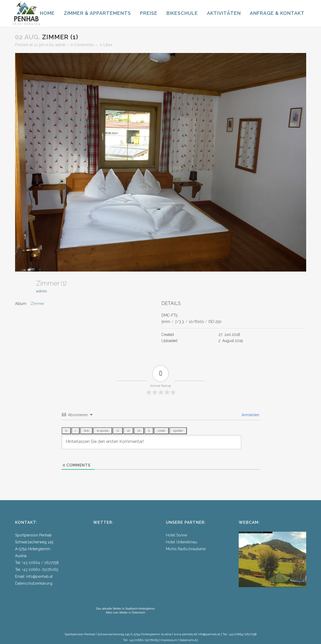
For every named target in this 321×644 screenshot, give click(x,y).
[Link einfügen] (87, 431)
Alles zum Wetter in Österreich (125, 612)
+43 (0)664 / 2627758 (40, 563)
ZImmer (37, 304)
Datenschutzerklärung (34, 583)
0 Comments (82, 45)
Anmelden (250, 415)
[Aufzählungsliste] (128, 431)
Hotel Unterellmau (182, 542)
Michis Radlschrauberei (186, 549)
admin (60, 45)
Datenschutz (189, 640)
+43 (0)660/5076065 (144, 640)
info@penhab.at (39, 576)
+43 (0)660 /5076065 (40, 570)
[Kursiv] (76, 431)
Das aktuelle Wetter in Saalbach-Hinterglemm (125, 609)
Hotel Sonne (177, 535)
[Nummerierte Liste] (139, 431)
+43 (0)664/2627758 (243, 634)
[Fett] (66, 431)
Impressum (169, 640)
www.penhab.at (185, 634)
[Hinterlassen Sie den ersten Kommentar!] (151, 442)
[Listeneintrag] (149, 431)
